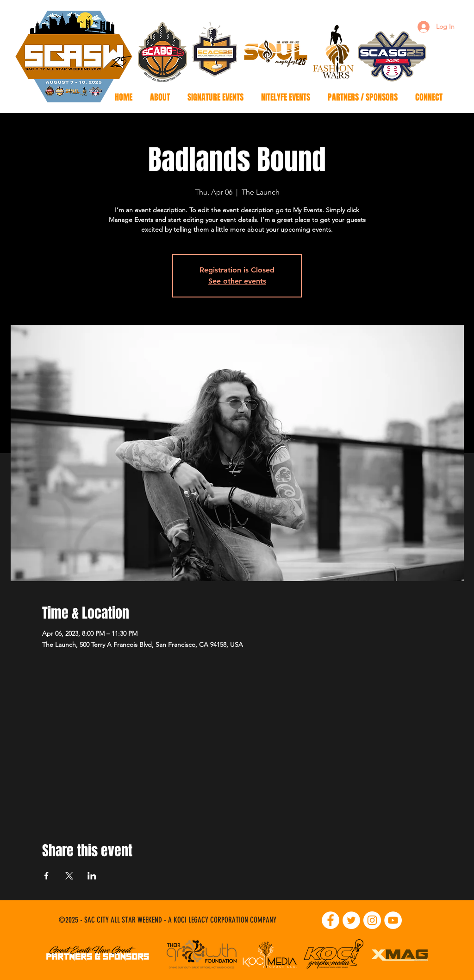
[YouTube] (393, 920)
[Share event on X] (69, 876)
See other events (237, 281)
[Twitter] (351, 920)
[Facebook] (331, 920)
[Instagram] (372, 920)
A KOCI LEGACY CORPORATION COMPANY (222, 920)
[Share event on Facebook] (47, 876)
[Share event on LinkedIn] (92, 876)
